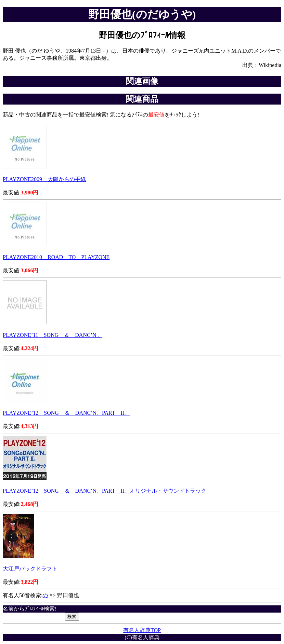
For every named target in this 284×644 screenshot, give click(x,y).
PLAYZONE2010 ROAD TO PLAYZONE (56, 257)
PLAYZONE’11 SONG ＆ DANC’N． (52, 335)
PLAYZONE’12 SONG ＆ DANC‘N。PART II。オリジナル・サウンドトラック (105, 491)
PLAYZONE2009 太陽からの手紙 (44, 179)
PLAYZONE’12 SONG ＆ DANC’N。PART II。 (66, 413)
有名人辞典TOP (142, 630)
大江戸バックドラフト (30, 569)
